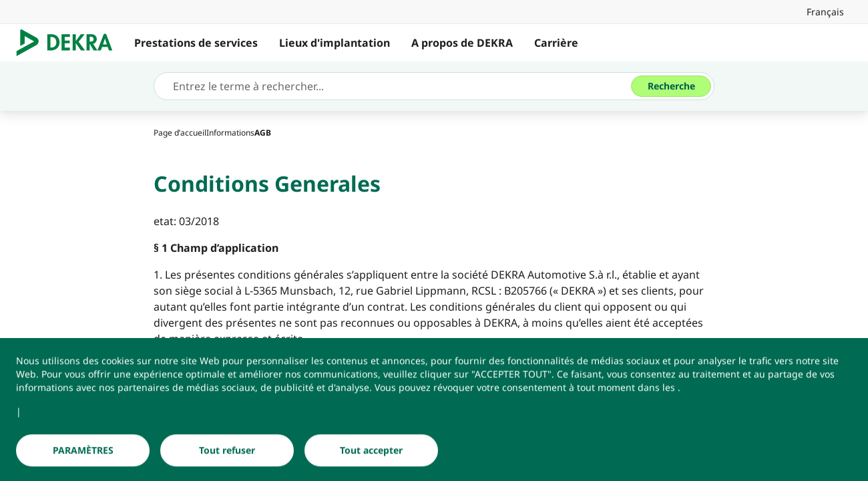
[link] (825, 12)
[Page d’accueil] (180, 133)
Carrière (556, 43)
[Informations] (230, 133)
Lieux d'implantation (335, 43)
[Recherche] (671, 86)
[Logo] (70, 43)
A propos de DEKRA (462, 43)
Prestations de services (196, 43)
